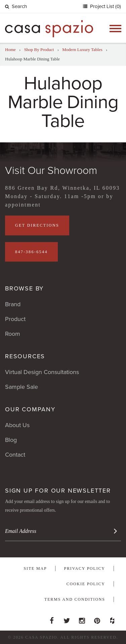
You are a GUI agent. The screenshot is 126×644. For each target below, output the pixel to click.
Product (15, 319)
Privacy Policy (85, 568)
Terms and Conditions (75, 599)
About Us (17, 425)
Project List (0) (105, 6)
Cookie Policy (86, 584)
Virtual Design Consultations (42, 372)
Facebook (52, 619)
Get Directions (37, 225)
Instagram (82, 619)
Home (10, 50)
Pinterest (97, 619)
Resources (25, 356)
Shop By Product (39, 50)
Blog (11, 440)
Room (13, 334)
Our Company (30, 409)
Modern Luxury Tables (82, 50)
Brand (13, 304)
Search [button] (16, 6)
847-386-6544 (31, 252)
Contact (15, 455)
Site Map (35, 568)
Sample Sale (22, 387)
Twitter (67, 619)
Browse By (24, 288)
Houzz (112, 619)
